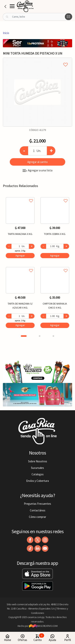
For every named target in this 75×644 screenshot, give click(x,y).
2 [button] (40, 336)
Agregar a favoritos (20, 196)
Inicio (6, 33)
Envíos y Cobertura (37, 481)
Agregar (20, 256)
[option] (37, 92)
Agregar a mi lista (37, 60)
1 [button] (24, 336)
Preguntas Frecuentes (37, 504)
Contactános (38, 510)
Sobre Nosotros (38, 461)
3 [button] (53, 336)
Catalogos (38, 474)
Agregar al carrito (37, 162)
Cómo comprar (37, 517)
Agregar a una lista (37, 170)
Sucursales (37, 468)
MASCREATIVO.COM (43, 626)
